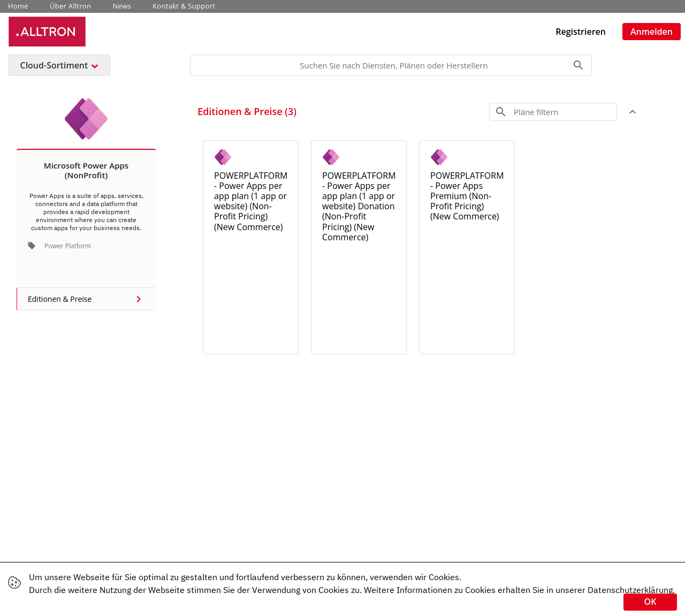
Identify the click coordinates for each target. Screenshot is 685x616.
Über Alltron (71, 6)
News (122, 6)
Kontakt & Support (184, 6)
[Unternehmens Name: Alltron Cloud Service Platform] (47, 31)
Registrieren (581, 32)
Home (18, 6)
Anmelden (652, 32)
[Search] (391, 65)
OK (650, 602)
